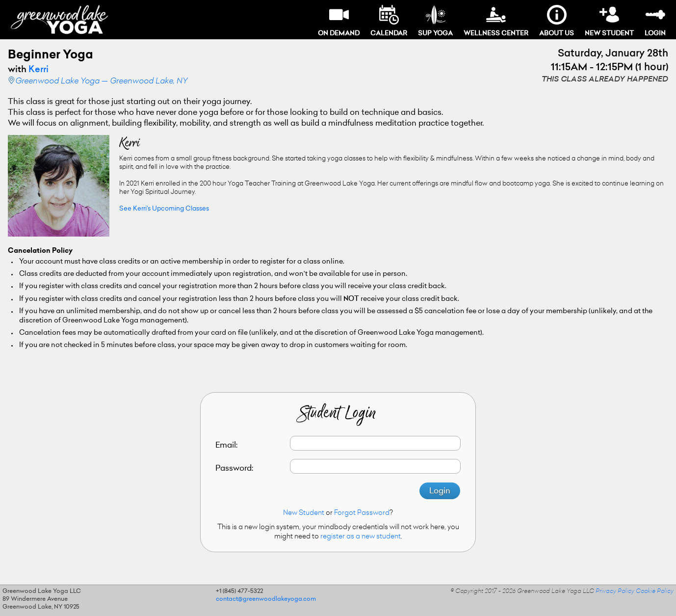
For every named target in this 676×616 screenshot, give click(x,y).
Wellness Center (496, 21)
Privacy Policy (615, 591)
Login (655, 21)
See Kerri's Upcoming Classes (164, 209)
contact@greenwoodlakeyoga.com (266, 599)
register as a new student (361, 537)
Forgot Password (362, 513)
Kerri (39, 70)
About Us (557, 21)
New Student (609, 21)
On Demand (339, 21)
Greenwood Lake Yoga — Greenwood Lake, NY (102, 81)
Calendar (389, 21)
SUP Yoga (435, 21)
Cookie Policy (655, 591)
